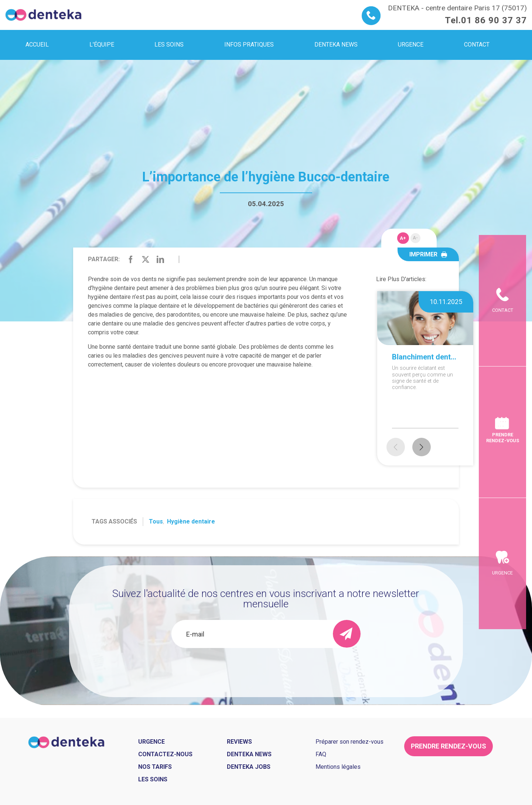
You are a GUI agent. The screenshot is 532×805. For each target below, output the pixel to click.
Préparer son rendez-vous (349, 742)
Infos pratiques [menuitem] (249, 45)
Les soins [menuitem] (169, 45)
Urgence (502, 690)
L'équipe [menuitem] (102, 45)
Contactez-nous (165, 754)
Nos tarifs (155, 767)
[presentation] (266, 668)
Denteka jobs (249, 767)
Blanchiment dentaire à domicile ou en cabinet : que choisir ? (425, 357)
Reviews (239, 742)
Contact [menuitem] (477, 45)
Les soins (153, 779)
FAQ (321, 754)
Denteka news (249, 754)
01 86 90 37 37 (494, 20)
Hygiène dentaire (191, 521)
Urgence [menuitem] (411, 45)
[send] (347, 634)
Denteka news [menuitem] (336, 45)
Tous (156, 521)
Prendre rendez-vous (503, 437)
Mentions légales (338, 767)
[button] (422, 447)
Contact (503, 193)
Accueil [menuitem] (37, 45)
